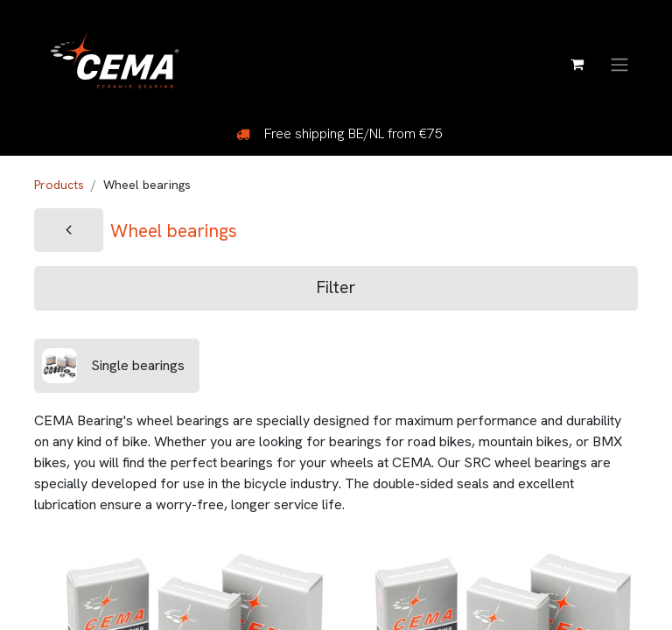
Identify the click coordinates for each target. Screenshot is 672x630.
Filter (336, 287)
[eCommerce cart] (577, 64)
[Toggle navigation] (619, 63)
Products (59, 185)
